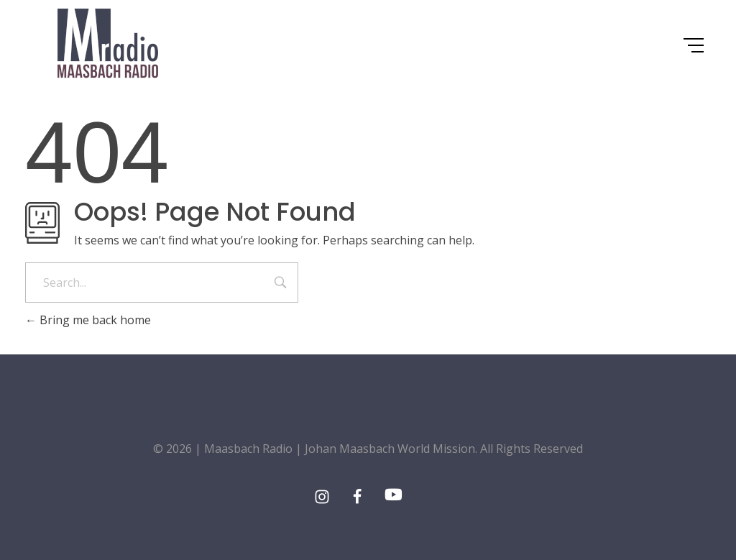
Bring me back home (88, 320)
